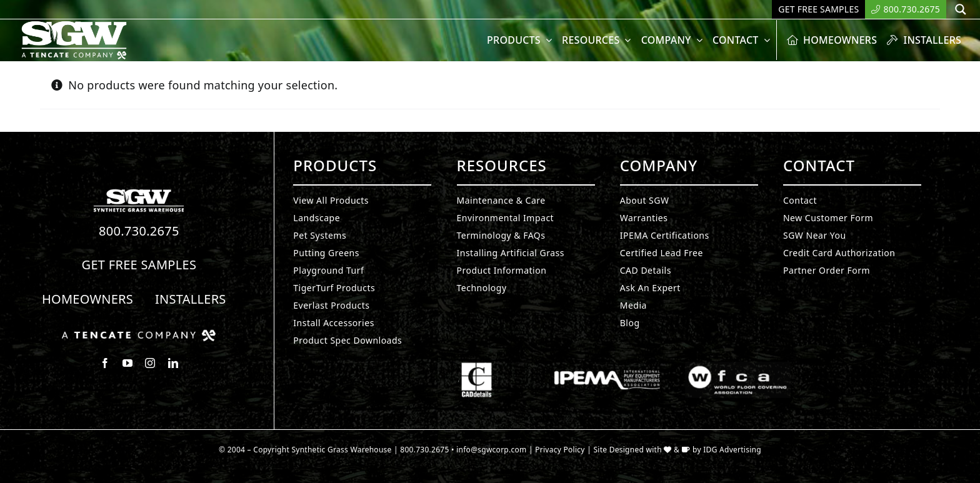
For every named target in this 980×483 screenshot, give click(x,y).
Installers (191, 299)
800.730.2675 (139, 231)
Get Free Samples (139, 265)
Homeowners (87, 299)
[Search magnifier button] (961, 9)
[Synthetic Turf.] (139, 192)
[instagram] (150, 363)
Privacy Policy (560, 450)
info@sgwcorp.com (491, 450)
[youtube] (127, 363)
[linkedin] (173, 363)
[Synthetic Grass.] (139, 334)
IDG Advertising (732, 450)
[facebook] (105, 363)
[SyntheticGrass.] (74, 25)
